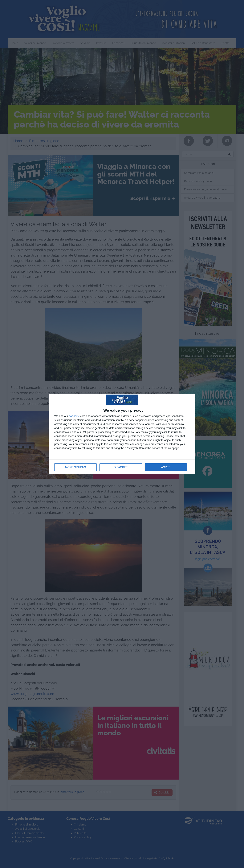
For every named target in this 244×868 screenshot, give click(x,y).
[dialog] (122, 434)
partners (74, 416)
